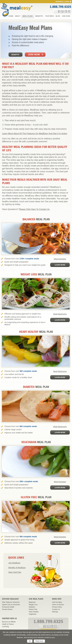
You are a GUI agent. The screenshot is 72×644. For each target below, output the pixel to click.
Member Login (62, 2)
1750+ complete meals (29, 259)
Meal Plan (36, 219)
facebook (59, 11)
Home (11, 16)
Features (50, 16)
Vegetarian (33, 614)
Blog (58, 16)
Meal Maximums (60, 314)
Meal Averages (60, 259)
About (18, 16)
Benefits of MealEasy (17, 568)
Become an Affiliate (9, 622)
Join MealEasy (14, 563)
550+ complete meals (29, 481)
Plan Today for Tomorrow (11, 602)
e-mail (56, 11)
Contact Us (56, 609)
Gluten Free (33, 609)
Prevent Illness (7, 609)
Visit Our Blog (57, 602)
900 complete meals (28, 371)
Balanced (32, 602)
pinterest (62, 11)
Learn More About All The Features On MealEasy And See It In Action (35, 133)
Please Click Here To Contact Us (34, 209)
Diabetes (32, 607)
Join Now (66, 16)
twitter (66, 11)
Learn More (60, 265)
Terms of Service (58, 605)
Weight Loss (33, 605)
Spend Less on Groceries (11, 605)
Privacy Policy (57, 607)
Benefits (39, 16)
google (69, 11)
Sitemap (55, 612)
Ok (30, 641)
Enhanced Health (8, 607)
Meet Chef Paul (15, 572)
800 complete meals (28, 426)
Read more (39, 641)
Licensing (5, 627)
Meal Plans (28, 16)
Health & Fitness (8, 624)
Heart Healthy (34, 612)
